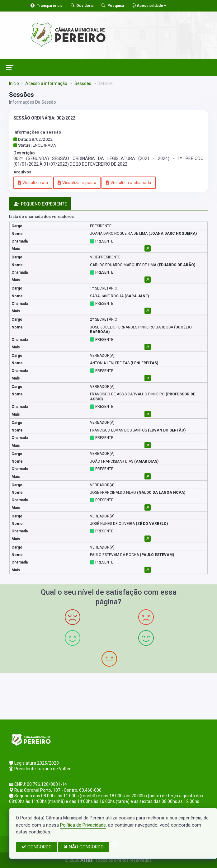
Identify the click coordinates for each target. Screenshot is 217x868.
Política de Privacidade (83, 825)
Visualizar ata (33, 183)
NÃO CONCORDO (84, 847)
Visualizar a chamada (129, 183)
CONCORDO (37, 847)
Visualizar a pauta (77, 183)
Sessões (82, 83)
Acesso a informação (46, 83)
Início (14, 83)
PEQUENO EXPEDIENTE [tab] (40, 204)
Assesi (87, 860)
